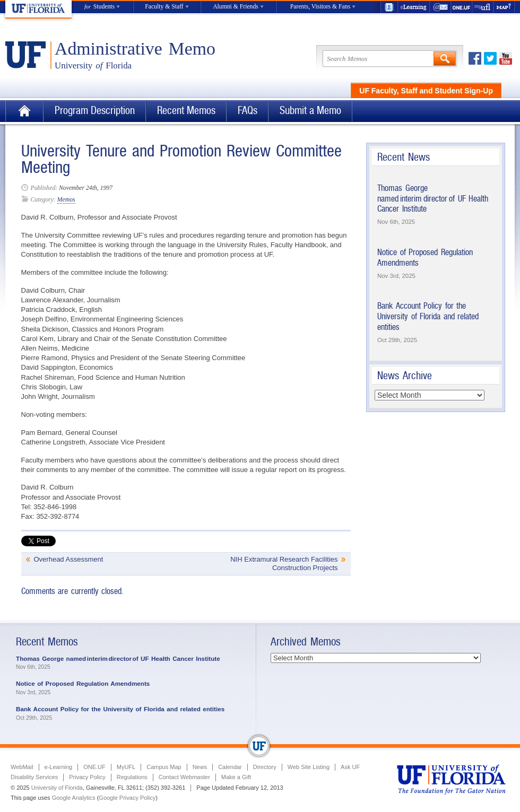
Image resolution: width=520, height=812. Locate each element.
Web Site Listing (309, 767)
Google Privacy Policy (127, 798)
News (200, 767)
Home (24, 111)
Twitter (490, 58)
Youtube (506, 58)
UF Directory (389, 7)
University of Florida (57, 788)
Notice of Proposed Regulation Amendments (83, 683)
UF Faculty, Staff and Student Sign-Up (426, 91)
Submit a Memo (310, 111)
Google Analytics (74, 798)
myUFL (483, 7)
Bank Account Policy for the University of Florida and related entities (428, 316)
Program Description (95, 111)
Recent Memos (186, 111)
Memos (66, 200)
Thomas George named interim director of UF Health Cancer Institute (433, 198)
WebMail (440, 7)
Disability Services (34, 777)
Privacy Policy (87, 777)
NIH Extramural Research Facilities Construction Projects (284, 564)
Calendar (230, 767)
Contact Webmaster (184, 777)
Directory (265, 767)
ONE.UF (462, 7)
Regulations (132, 777)
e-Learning (414, 7)
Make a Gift (236, 777)
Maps (504, 7)
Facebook (475, 58)
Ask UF (350, 767)
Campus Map (164, 767)
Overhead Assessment (69, 559)
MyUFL (126, 767)
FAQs (248, 111)
